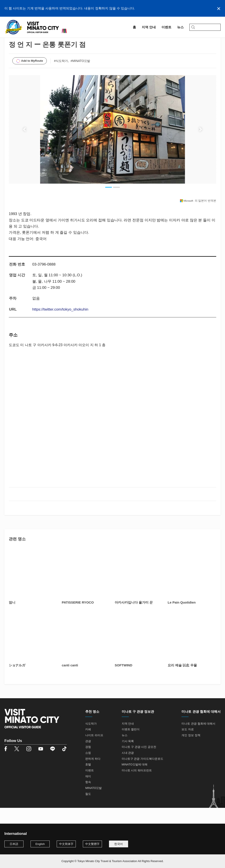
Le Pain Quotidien (182, 618)
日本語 (14, 844)
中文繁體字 (92, 844)
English (40, 844)
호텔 (88, 780)
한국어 (119, 844)
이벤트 (90, 786)
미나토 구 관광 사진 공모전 (139, 763)
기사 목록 (128, 757)
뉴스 (125, 751)
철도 (88, 810)
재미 (88, 792)
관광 (88, 757)
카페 (88, 745)
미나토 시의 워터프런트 (137, 786)
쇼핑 (88, 769)
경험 (88, 763)
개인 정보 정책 (191, 751)
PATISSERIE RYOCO (78, 618)
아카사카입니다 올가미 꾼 (134, 618)
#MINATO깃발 (80, 77)
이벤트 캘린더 (131, 745)
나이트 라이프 (94, 751)
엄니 (12, 618)
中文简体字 (66, 844)
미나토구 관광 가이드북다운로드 (142, 775)
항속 (88, 798)
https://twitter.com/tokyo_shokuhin (60, 325)
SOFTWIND (123, 681)
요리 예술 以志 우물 (182, 681)
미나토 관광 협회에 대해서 (198, 739)
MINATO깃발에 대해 (135, 780)
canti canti (70, 681)
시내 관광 (128, 769)
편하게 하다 (93, 775)
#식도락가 (61, 77)
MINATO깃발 (93, 804)
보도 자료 (188, 745)
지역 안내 (19, 41)
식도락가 (91, 739)
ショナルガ (17, 681)
